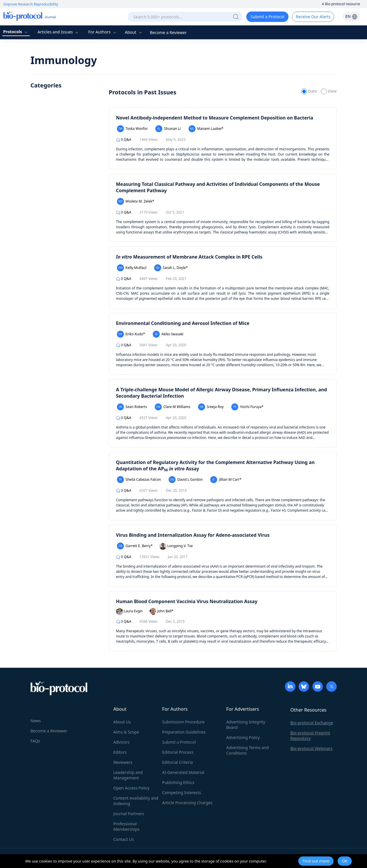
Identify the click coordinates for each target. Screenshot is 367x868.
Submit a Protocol (268, 17)
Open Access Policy (132, 788)
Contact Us (124, 839)
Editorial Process (178, 752)
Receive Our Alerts (313, 17)
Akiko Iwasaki (168, 334)
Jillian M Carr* (226, 480)
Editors (120, 752)
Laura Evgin (130, 611)
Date (310, 91)
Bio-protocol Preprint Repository (310, 736)
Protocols (16, 32)
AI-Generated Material (183, 772)
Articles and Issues (59, 32)
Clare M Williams (173, 407)
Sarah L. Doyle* (171, 268)
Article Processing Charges (187, 803)
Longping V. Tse (176, 546)
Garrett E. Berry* (135, 546)
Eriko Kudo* (131, 334)
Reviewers (123, 762)
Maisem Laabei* (206, 129)
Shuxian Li (168, 129)
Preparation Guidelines (184, 732)
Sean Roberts (132, 407)
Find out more (316, 861)
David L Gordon (186, 480)
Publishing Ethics (178, 782)
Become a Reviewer (168, 32)
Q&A (124, 140)
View (329, 91)
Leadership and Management (128, 775)
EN (351, 16)
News (36, 721)
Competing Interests (182, 793)
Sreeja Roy (211, 407)
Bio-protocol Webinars (312, 748)
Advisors (122, 742)
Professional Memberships (126, 826)
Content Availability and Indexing (136, 801)
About (134, 32)
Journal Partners (129, 814)
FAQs (35, 741)
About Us (122, 722)
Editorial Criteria (178, 762)
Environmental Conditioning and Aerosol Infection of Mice (183, 323)
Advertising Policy (243, 737)
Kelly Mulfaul (132, 268)
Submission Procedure (183, 722)
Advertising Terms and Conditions (248, 750)
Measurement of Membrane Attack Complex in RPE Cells (189, 257)
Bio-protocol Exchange (312, 723)
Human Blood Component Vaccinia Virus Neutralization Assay (187, 601)
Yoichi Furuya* (247, 407)
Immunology (64, 60)
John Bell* (162, 611)
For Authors (103, 32)
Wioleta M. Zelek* (136, 201)
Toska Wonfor (132, 129)
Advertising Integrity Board (246, 725)
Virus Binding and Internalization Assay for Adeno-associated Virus (193, 535)
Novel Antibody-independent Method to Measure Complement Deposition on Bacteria (215, 118)
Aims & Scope (126, 732)
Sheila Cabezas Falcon (139, 480)
